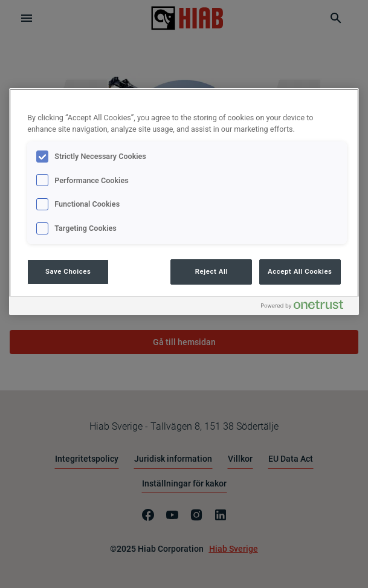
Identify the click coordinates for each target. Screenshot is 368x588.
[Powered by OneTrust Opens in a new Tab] (307, 307)
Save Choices (68, 271)
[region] (184, 202)
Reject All (211, 271)
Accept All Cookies (300, 271)
